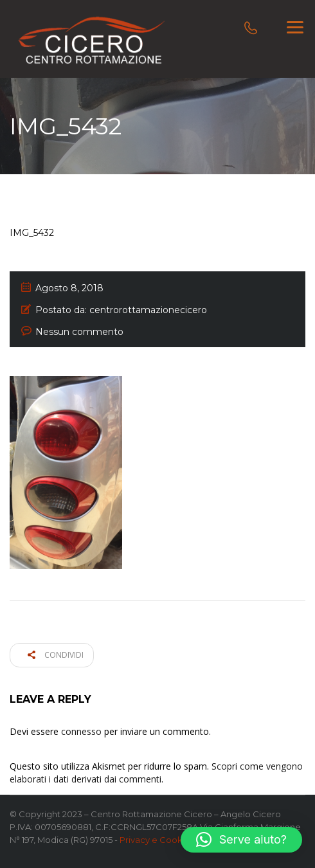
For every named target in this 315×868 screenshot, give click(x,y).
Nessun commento (79, 332)
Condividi (56, 655)
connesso (81, 731)
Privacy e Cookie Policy (168, 840)
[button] (241, 840)
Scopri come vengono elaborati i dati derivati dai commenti (156, 773)
